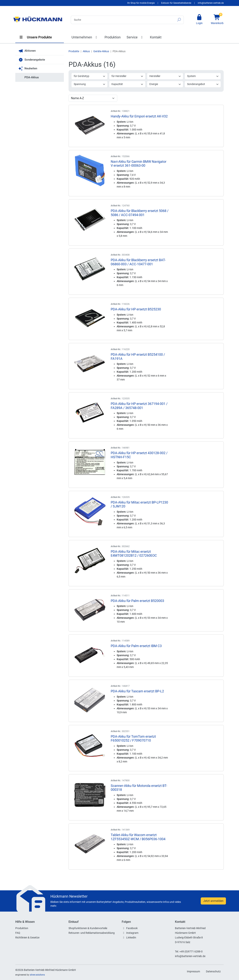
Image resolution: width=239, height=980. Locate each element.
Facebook (132, 928)
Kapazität (127, 84)
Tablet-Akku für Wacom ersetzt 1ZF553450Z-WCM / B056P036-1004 (138, 837)
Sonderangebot (203, 84)
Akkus (86, 51)
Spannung (90, 84)
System (203, 76)
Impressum (193, 971)
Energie (165, 84)
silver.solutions (37, 975)
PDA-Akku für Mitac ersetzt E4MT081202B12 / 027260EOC (134, 554)
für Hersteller (127, 76)
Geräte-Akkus (101, 51)
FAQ (18, 933)
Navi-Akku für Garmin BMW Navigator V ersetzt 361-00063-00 (139, 164)
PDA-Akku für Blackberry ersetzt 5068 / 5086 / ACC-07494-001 (140, 213)
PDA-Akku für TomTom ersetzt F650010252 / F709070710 (133, 738)
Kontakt (156, 37)
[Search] (123, 20)
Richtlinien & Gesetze (27, 937)
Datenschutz (213, 971)
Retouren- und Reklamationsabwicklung (92, 933)
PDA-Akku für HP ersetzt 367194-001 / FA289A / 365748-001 (139, 406)
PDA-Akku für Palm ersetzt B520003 (137, 601)
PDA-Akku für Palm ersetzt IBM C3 (136, 646)
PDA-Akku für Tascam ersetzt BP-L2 (137, 691)
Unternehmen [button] (85, 37)
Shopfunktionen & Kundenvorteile (88, 928)
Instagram (132, 933)
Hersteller (165, 76)
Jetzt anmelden (213, 901)
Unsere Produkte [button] (35, 37)
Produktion (113, 37)
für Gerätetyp (90, 76)
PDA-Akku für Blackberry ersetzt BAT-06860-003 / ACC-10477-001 (138, 262)
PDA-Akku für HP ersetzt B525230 (136, 309)
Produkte (74, 51)
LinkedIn (131, 937)
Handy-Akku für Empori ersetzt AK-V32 (139, 116)
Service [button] (135, 37)
